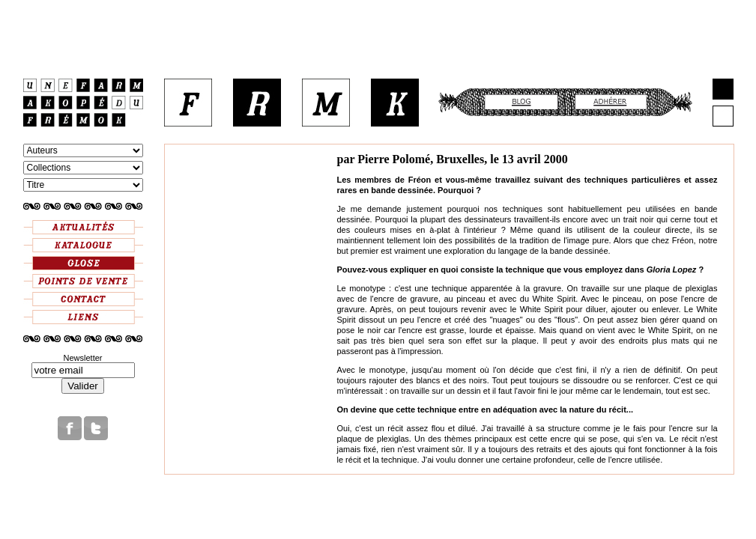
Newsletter (83, 358)
